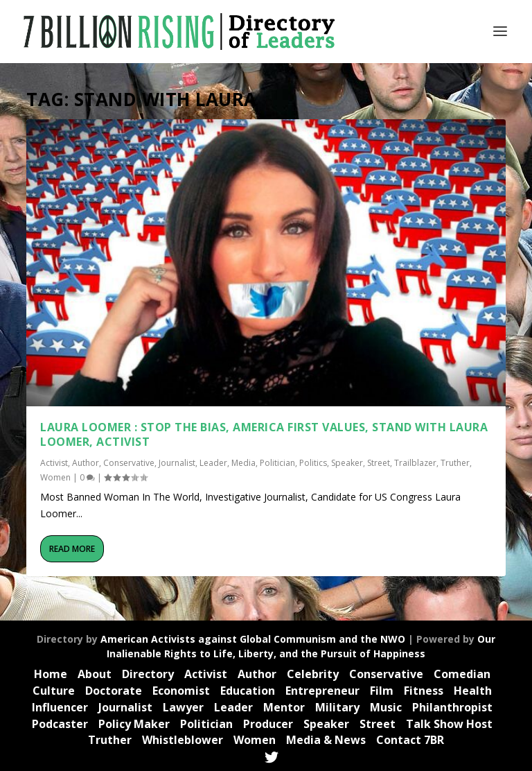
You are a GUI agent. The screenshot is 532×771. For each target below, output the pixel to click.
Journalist (177, 463)
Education (248, 691)
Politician (277, 463)
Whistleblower (183, 740)
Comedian (462, 674)
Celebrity (313, 674)
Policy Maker (134, 724)
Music (386, 707)
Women (55, 477)
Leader (213, 463)
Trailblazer (415, 463)
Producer (268, 724)
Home (51, 674)
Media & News (326, 740)
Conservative (129, 463)
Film (382, 691)
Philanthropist (452, 707)
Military (337, 707)
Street (379, 463)
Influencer (60, 707)
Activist (54, 463)
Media (243, 463)
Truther (455, 463)
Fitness (424, 691)
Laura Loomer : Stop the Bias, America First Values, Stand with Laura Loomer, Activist (264, 434)
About (95, 674)
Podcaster (60, 724)
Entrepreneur (322, 691)
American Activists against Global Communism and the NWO (253, 639)
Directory (148, 674)
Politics (313, 463)
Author (86, 463)
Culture (54, 691)
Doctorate (114, 691)
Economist (181, 691)
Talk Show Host (449, 724)
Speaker (347, 463)
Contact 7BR (410, 740)
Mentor (284, 707)
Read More (72, 549)
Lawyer (183, 707)
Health (473, 691)
